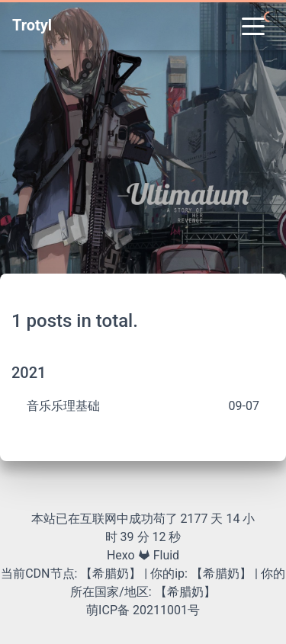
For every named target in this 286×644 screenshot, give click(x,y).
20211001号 (166, 610)
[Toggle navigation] (253, 25)
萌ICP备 (109, 610)
